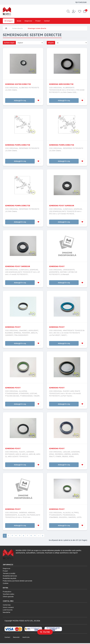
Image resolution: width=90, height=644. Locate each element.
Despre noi (30, 21)
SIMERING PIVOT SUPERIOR (63, 206)
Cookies (6, 585)
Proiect (41, 21)
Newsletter (7, 613)
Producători (7, 593)
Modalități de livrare (11, 578)
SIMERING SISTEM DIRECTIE (19, 84)
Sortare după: (9, 42)
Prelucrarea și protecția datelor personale (19, 583)
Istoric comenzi (9, 609)
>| (43, 538)
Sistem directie (18, 28)
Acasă (20, 21)
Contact (50, 21)
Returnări (17, 638)
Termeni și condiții (10, 576)
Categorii (9, 21)
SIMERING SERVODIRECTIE (63, 84)
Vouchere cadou (9, 596)
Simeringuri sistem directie (39, 28)
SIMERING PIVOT (58, 267)
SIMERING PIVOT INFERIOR (19, 267)
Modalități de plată (10, 580)
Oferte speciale (9, 598)
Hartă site (28, 638)
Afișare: (51, 42)
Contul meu (7, 606)
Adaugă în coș (20, 100)
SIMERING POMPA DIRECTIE (19, 145)
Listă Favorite (8, 611)
